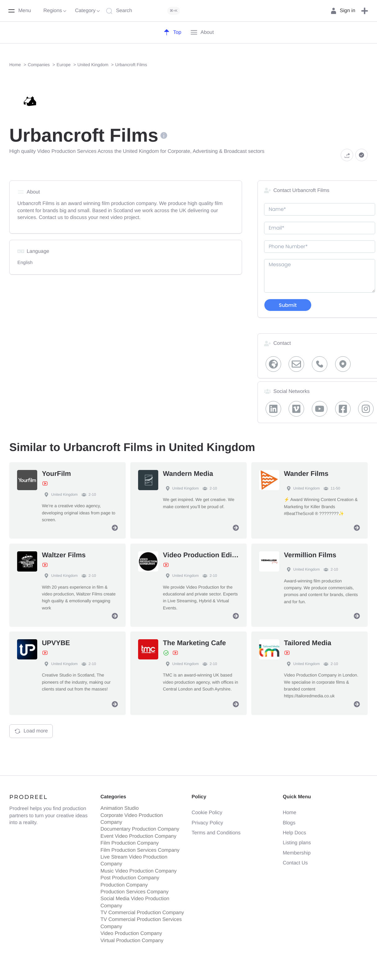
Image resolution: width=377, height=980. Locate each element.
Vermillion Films (310, 555)
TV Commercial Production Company (142, 913)
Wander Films (306, 474)
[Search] (144, 11)
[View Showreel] (45, 484)
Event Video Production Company (139, 836)
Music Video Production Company (139, 871)
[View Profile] (115, 528)
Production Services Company (135, 892)
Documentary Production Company (140, 829)
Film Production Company (130, 843)
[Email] (297, 364)
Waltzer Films (64, 555)
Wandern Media (188, 474)
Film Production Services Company (140, 850)
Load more (31, 731)
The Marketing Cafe (194, 643)
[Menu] (19, 11)
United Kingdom (60, 495)
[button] (365, 11)
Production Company (124, 885)
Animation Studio (120, 808)
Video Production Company (131, 933)
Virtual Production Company (132, 940)
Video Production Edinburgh (209, 555)
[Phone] (320, 364)
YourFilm (56, 474)
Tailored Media (307, 643)
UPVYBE (56, 643)
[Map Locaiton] (343, 364)
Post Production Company (130, 878)
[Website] (273, 364)
